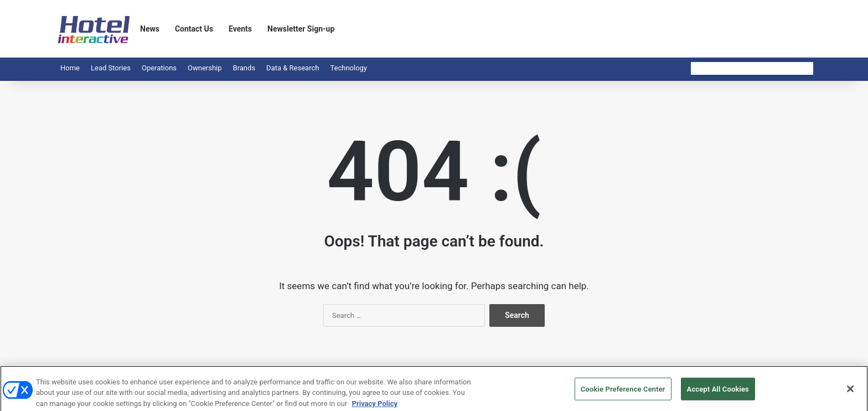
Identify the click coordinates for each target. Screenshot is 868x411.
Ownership (205, 68)
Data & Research (293, 68)
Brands (244, 68)
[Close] (850, 393)
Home (70, 68)
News (150, 29)
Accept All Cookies (718, 392)
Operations (159, 68)
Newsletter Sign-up (301, 29)
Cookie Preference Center (623, 392)
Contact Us (194, 29)
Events (240, 29)
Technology (348, 68)
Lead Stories (111, 68)
